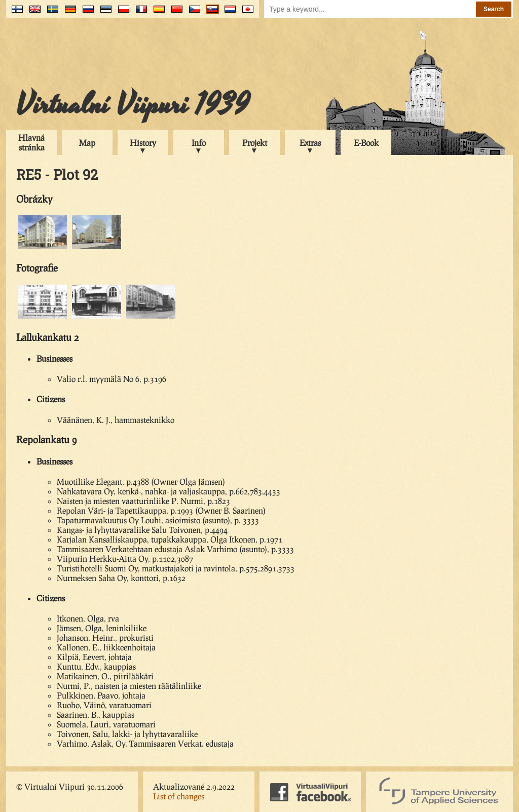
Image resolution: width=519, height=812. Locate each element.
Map (87, 143)
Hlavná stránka (31, 142)
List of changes (179, 796)
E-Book (366, 143)
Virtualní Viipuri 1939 (133, 105)
